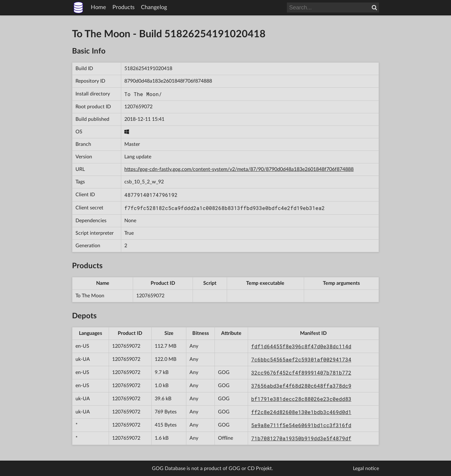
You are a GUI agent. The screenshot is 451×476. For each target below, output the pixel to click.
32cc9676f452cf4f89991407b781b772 (301, 373)
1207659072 (138, 107)
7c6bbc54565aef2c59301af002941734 (301, 359)
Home (98, 8)
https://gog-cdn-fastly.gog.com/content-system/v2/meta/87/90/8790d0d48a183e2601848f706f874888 (239, 169)
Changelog (154, 8)
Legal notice (366, 468)
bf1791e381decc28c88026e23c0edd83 (301, 399)
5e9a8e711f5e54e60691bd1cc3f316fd (301, 425)
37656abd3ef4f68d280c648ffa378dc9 (301, 386)
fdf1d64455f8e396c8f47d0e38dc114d (301, 346)
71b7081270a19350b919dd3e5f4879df (301, 438)
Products (124, 8)
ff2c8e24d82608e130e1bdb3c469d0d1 (301, 412)
